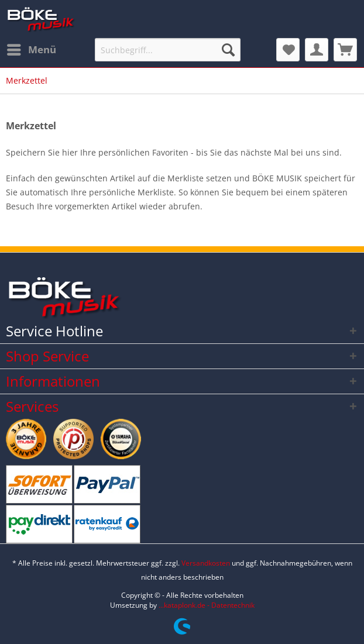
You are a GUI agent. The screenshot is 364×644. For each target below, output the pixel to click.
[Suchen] (228, 50)
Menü (32, 48)
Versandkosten (206, 563)
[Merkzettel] (288, 50)
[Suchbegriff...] (168, 50)
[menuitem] (31, 50)
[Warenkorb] (345, 50)
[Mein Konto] (317, 50)
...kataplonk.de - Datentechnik (207, 605)
